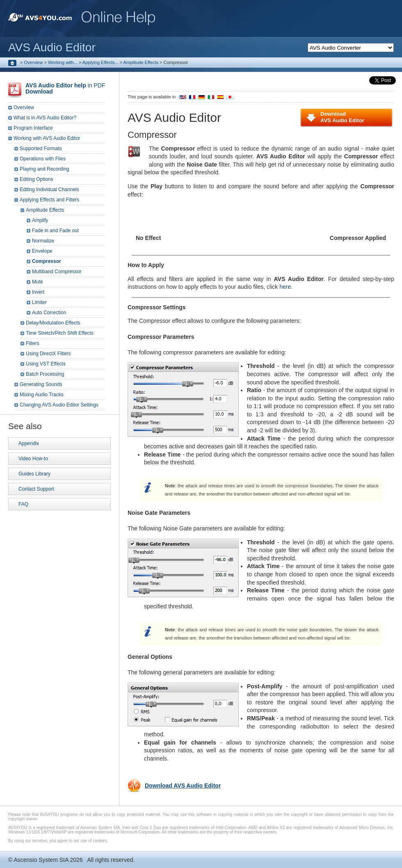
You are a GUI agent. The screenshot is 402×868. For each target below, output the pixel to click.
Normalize (43, 241)
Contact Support (36, 489)
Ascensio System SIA (41, 860)
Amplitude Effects (141, 62)
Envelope (42, 251)
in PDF (65, 88)
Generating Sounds (41, 384)
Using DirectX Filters (48, 354)
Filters (33, 343)
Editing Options (36, 179)
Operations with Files (43, 159)
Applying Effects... (100, 62)
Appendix (29, 443)
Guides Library (34, 474)
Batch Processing (45, 374)
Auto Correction (49, 313)
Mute (38, 282)
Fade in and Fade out (55, 231)
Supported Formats (41, 148)
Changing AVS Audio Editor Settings (59, 405)
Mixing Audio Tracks (42, 395)
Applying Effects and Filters (49, 200)
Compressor (47, 261)
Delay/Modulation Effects (53, 323)
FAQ (23, 504)
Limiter (39, 302)
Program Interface (33, 128)
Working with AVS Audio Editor (47, 138)
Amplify (40, 220)
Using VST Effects (46, 364)
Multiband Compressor (57, 272)
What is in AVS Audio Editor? (45, 118)
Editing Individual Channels (49, 190)
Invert (38, 292)
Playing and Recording (45, 169)
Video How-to (33, 459)
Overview (34, 62)
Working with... (63, 62)
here (285, 287)
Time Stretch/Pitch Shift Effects (60, 333)
